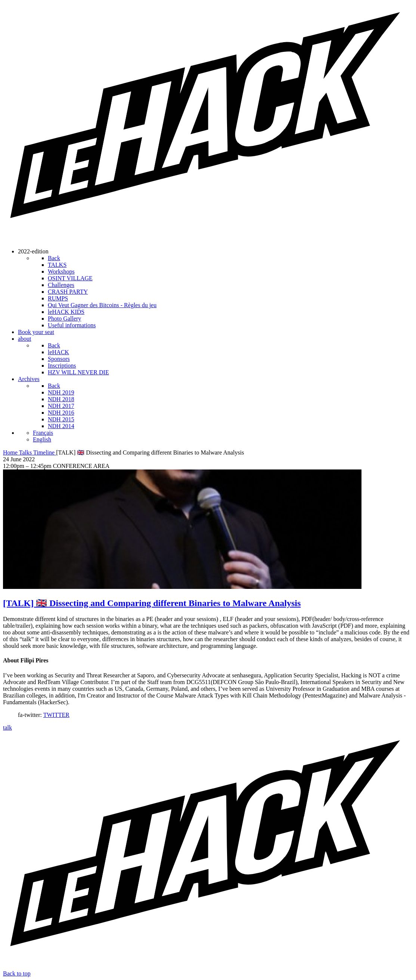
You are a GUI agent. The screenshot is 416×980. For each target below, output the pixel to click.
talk (7, 728)
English (42, 439)
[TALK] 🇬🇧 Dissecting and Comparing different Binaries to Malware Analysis (152, 603)
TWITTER (56, 715)
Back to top (17, 973)
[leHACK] (208, 239)
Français (43, 433)
